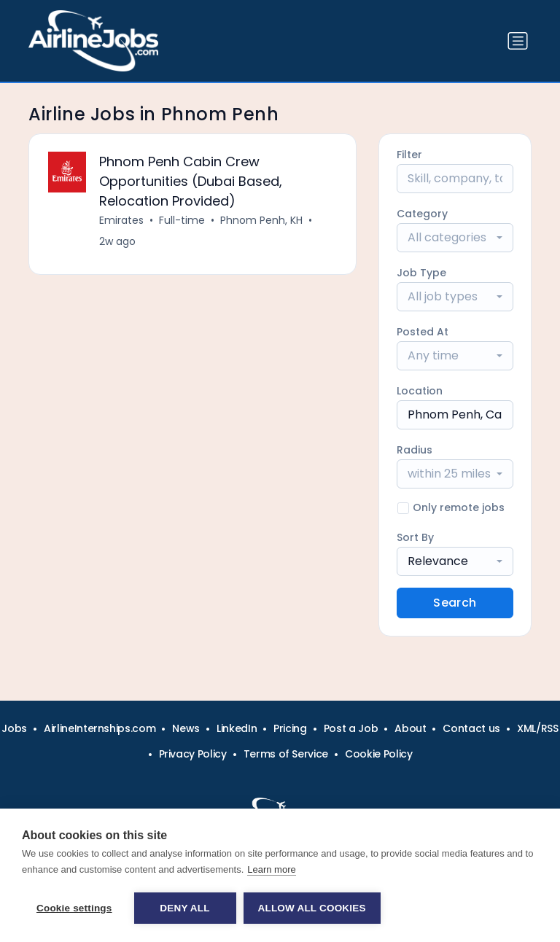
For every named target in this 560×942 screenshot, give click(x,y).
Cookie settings (74, 908)
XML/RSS (538, 728)
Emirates (121, 220)
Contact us (471, 728)
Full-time (182, 220)
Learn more (271, 869)
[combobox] (455, 238)
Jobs (14, 728)
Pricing (290, 728)
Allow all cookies (312, 908)
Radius (415, 450)
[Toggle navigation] (518, 41)
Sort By (415, 537)
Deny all (184, 908)
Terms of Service (286, 754)
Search (455, 603)
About (410, 728)
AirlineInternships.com (100, 728)
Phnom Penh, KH (261, 220)
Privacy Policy (193, 754)
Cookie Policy (378, 754)
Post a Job (351, 728)
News (186, 728)
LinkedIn (237, 728)
